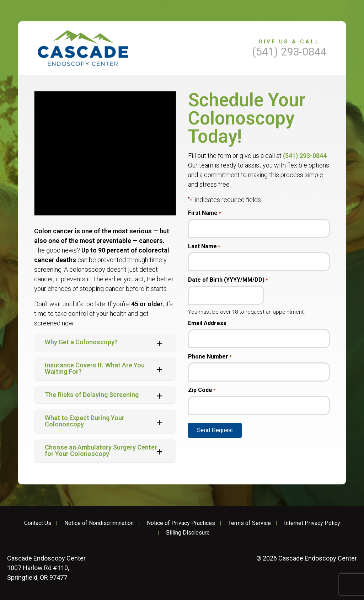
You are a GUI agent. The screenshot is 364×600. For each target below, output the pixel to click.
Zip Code (202, 390)
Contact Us (38, 523)
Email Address (207, 323)
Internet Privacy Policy (312, 523)
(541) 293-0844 (305, 156)
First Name (204, 213)
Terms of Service (250, 523)
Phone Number (210, 357)
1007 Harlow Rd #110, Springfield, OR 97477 (46, 568)
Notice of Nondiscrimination (99, 523)
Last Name (204, 246)
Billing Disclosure (188, 533)
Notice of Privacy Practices (181, 523)
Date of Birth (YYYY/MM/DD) (228, 280)
